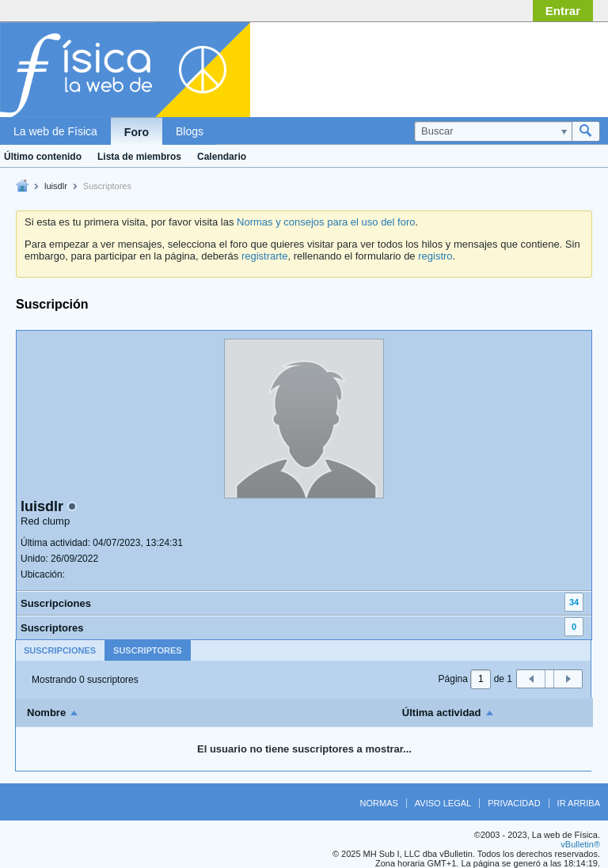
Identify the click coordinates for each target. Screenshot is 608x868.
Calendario (222, 157)
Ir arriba (579, 803)
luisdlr (56, 186)
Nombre (46, 713)
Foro (137, 132)
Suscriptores (52, 628)
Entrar (563, 11)
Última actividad (442, 713)
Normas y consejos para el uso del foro (326, 222)
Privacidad (514, 803)
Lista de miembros (139, 157)
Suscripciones (56, 603)
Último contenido (43, 157)
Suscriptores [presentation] (148, 650)
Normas (379, 803)
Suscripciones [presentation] (60, 650)
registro (435, 256)
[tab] (60, 650)
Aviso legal (443, 803)
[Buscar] (493, 131)
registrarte (265, 256)
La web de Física (55, 131)
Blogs (190, 131)
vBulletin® (580, 844)
